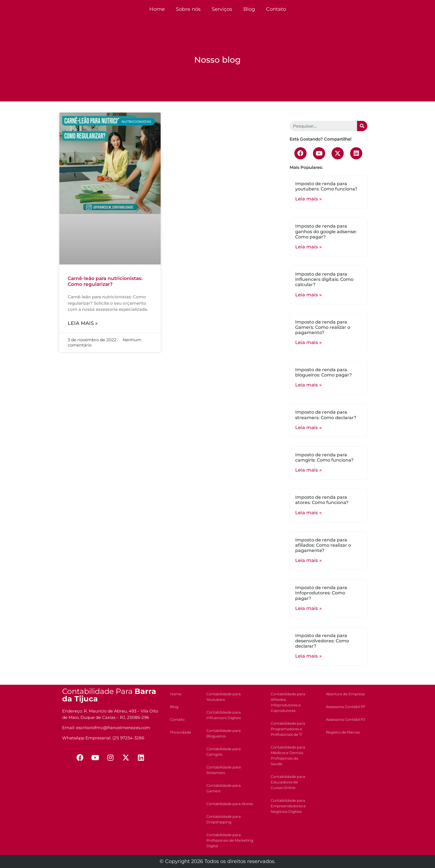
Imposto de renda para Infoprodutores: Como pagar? (321, 593)
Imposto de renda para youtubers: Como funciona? (326, 186)
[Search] (362, 126)
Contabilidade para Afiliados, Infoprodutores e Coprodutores (288, 702)
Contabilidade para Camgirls (224, 752)
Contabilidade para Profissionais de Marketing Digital (230, 840)
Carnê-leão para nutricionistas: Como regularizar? (105, 281)
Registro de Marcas (343, 732)
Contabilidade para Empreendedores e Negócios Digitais (288, 806)
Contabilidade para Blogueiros (224, 733)
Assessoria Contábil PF (346, 707)
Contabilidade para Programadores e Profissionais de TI (288, 729)
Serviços (222, 9)
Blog (249, 9)
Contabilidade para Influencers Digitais (224, 715)
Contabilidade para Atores (230, 804)
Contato (276, 9)
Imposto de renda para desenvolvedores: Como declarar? (322, 641)
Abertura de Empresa (345, 694)
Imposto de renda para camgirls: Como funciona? (324, 457)
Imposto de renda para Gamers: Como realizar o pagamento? (323, 327)
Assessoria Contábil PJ (345, 719)
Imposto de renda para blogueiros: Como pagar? (323, 372)
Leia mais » (83, 323)
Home (157, 9)
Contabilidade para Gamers (224, 788)
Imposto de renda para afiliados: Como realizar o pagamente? (323, 545)
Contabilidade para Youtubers (224, 697)
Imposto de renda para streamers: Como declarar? (326, 415)
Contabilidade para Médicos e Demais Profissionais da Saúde (288, 755)
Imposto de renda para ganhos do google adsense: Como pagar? (326, 231)
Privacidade (181, 732)
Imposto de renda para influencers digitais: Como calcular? (324, 279)
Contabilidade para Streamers (224, 770)
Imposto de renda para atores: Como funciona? (322, 500)
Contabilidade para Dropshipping (224, 819)
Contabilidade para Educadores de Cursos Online (288, 782)
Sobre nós (188, 9)
